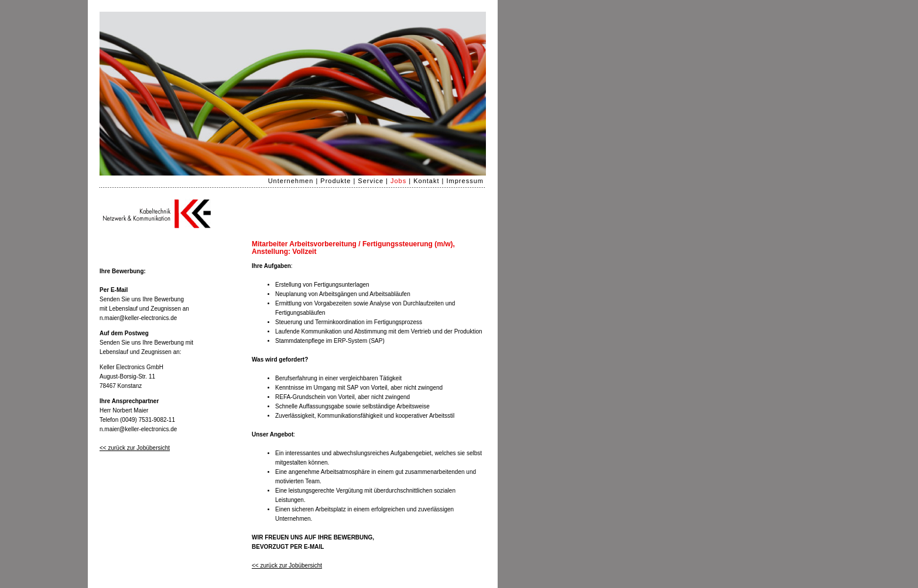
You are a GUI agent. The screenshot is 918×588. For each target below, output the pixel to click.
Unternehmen (291, 181)
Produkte (335, 181)
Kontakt (426, 181)
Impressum (465, 181)
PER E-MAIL (307, 547)
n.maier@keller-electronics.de (138, 318)
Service (371, 181)
